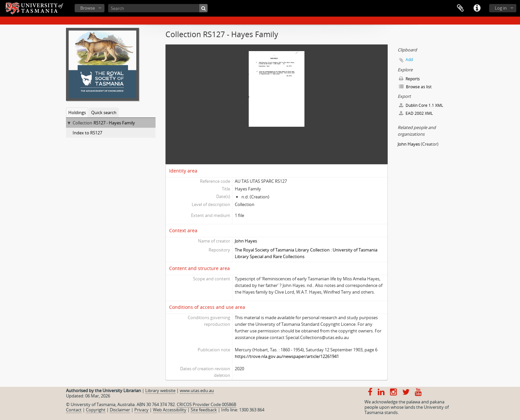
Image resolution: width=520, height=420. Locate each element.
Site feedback (204, 410)
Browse (88, 8)
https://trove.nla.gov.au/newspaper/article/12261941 (287, 356)
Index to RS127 (87, 133)
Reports (409, 79)
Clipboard (460, 8)
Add (409, 60)
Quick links (477, 8)
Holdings (77, 112)
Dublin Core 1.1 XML (421, 105)
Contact (74, 410)
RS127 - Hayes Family (114, 123)
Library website (160, 390)
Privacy (141, 410)
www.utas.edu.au (197, 390)
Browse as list (415, 87)
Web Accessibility (170, 410)
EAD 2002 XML (416, 113)
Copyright (96, 410)
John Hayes (246, 241)
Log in (501, 8)
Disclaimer (120, 410)
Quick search (104, 112)
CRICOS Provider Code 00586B (206, 404)
